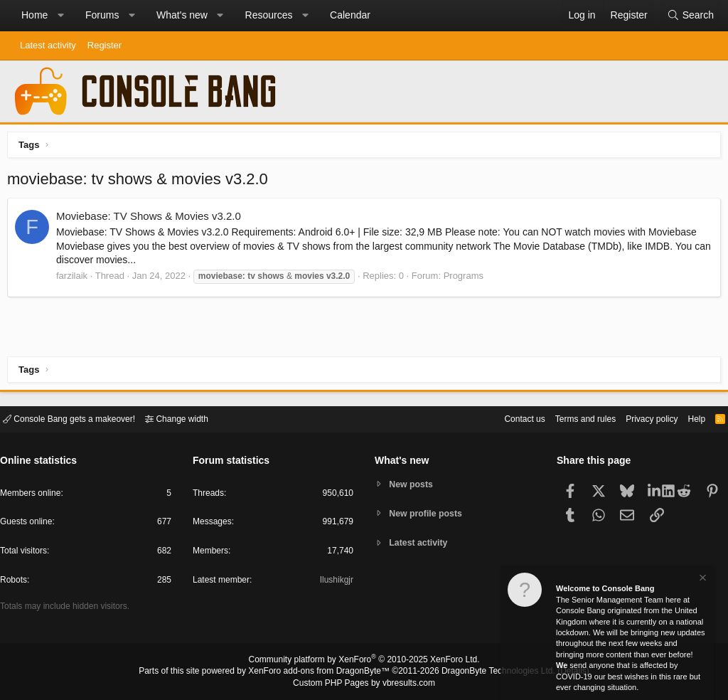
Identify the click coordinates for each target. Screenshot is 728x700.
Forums (102, 15)
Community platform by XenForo (364, 662)
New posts (413, 483)
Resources (269, 15)
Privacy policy (639, 418)
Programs (467, 279)
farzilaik (75, 279)
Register (105, 45)
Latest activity (48, 45)
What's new (182, 15)
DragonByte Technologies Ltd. (487, 672)
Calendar (350, 15)
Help (688, 418)
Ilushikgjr (335, 582)
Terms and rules (568, 418)
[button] (60, 16)
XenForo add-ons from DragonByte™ (323, 672)
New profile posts (429, 513)
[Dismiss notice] (702, 579)
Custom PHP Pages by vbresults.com (364, 684)
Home (34, 15)
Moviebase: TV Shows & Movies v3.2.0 (152, 219)
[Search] (690, 16)
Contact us (503, 418)
